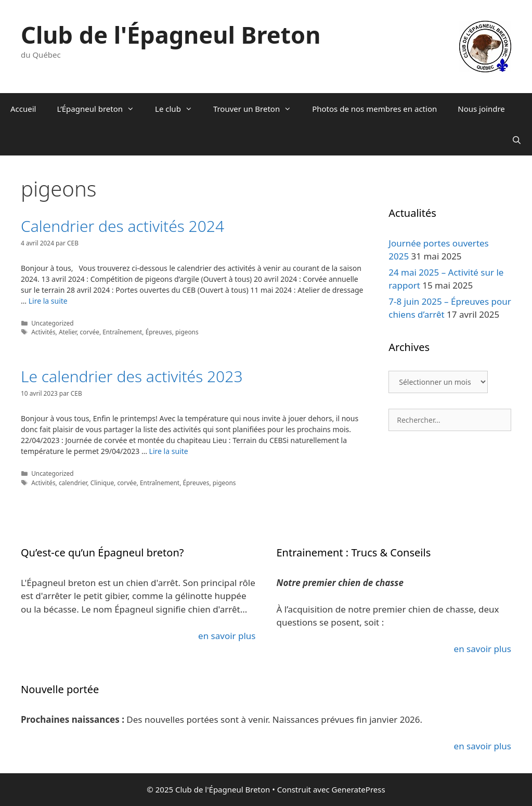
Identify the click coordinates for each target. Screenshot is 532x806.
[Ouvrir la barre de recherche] (517, 140)
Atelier (68, 332)
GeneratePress (359, 789)
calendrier (73, 483)
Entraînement (122, 332)
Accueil (23, 109)
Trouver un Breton (257, 109)
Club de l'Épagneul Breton (171, 35)
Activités (43, 332)
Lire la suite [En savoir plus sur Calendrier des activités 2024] (48, 301)
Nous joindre (481, 109)
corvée (90, 332)
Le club (179, 109)
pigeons (187, 332)
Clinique (102, 483)
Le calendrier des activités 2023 (132, 376)
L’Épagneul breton (101, 109)
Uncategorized (53, 323)
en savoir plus (227, 636)
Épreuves (159, 332)
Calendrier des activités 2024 (122, 226)
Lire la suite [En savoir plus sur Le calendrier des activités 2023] (169, 451)
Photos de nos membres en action (374, 109)
